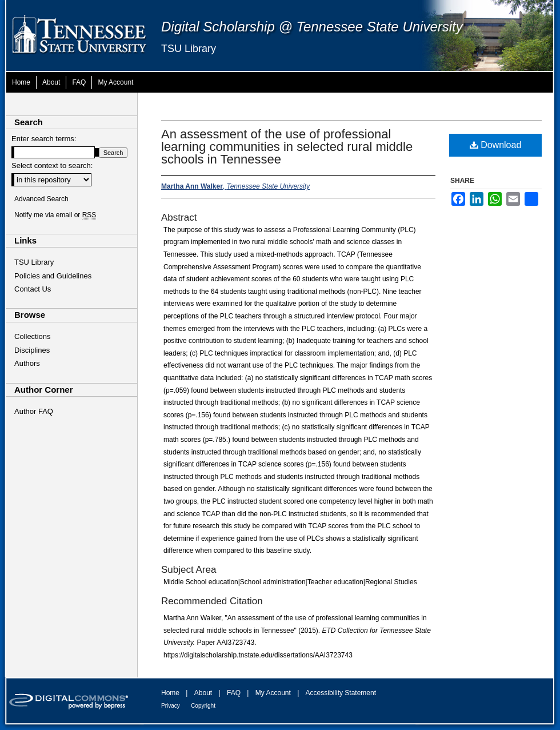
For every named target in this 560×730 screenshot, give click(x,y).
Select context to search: (52, 165)
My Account (273, 693)
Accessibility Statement (341, 693)
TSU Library (189, 49)
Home (170, 693)
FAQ (234, 693)
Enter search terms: (44, 139)
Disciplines (32, 350)
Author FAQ (34, 411)
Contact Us (33, 289)
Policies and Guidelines (53, 276)
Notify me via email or (55, 215)
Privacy (171, 706)
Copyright (203, 706)
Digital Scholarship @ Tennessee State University (312, 27)
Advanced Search (41, 199)
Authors (27, 363)
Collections (33, 336)
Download (496, 145)
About (203, 693)
